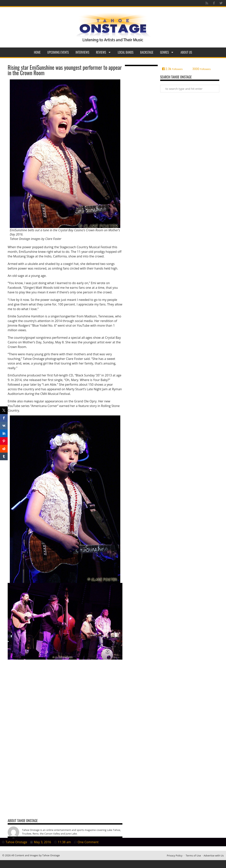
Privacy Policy (175, 856)
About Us (186, 52)
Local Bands (126, 52)
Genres (167, 52)
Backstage (147, 52)
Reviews (104, 52)
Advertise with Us (214, 856)
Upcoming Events (58, 52)
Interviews (82, 52)
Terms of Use (193, 856)
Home (37, 52)
